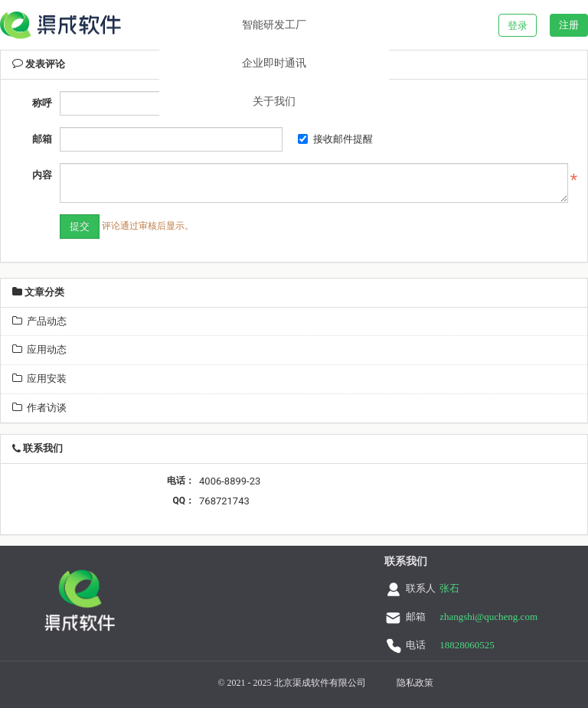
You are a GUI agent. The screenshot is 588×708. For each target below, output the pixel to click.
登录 (518, 26)
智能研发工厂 (274, 25)
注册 (569, 25)
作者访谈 (39, 408)
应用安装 (39, 378)
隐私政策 (415, 683)
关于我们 (274, 101)
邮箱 (42, 139)
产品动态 (39, 321)
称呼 (42, 103)
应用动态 (39, 349)
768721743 (224, 501)
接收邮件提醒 (335, 139)
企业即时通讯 (274, 63)
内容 (42, 175)
